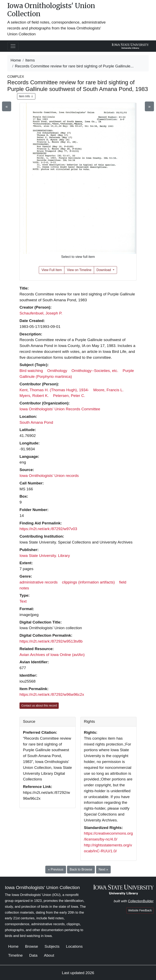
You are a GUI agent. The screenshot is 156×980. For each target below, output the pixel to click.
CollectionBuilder (141, 901)
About (49, 955)
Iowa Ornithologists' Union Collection (51, 10)
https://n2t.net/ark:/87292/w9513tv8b (51, 641)
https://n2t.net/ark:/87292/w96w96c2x (52, 694)
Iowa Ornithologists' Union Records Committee (60, 409)
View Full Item (52, 270)
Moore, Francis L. (108, 390)
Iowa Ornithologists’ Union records (49, 476)
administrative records (39, 582)
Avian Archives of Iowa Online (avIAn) (52, 655)
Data (33, 955)
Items (30, 60)
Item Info (26, 96)
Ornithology (57, 371)
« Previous (56, 869)
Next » (103, 869)
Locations (74, 946)
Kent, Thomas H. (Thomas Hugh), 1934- (54, 390)
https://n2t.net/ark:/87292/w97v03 (48, 529)
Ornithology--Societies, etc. (95, 371)
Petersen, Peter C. (69, 396)
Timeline (15, 955)
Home (16, 60)
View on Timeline (79, 270)
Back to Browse (81, 869)
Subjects (52, 946)
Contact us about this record (39, 706)
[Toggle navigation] (13, 46)
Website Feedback (140, 910)
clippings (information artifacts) (88, 582)
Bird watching (31, 371)
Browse (31, 946)
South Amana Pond (36, 422)
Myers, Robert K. (34, 396)
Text (23, 601)
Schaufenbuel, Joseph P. (41, 313)
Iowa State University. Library (45, 556)
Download (104, 270)
